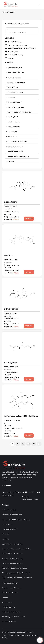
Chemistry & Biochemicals (16, 45)
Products (12, 12)
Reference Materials (15, 146)
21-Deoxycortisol (11, 309)
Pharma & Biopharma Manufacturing (20, 48)
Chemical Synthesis (15, 92)
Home (4, 12)
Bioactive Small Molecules (18, 142)
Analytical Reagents (15, 151)
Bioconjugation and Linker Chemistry (16, 573)
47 (23, 444)
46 (18, 444)
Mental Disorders (9, 607)
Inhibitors (10, 58)
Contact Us (7, 486)
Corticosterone (11, 202)
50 (39, 444)
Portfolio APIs (12, 137)
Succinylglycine (10, 363)
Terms (5, 638)
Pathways (11, 161)
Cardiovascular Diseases (12, 588)
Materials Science (13, 42)
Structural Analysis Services (12, 559)
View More (29, 219)
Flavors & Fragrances (16, 107)
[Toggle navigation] (39, 5)
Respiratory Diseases (10, 593)
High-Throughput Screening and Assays (17, 578)
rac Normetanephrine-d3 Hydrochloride (21, 416)
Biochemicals (13, 87)
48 (28, 444)
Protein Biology (12, 52)
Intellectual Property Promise (26, 635)
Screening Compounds (16, 82)
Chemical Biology (14, 102)
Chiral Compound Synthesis (13, 563)
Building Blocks (13, 117)
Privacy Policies (8, 635)
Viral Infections (8, 602)
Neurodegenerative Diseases (13, 617)
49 (34, 444)
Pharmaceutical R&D (10, 583)
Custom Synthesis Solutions (12, 544)
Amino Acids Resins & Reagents (20, 112)
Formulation (12, 132)
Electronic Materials (15, 68)
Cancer (5, 597)
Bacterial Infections (9, 621)
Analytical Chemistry (14, 55)
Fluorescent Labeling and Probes (15, 568)
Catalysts (11, 97)
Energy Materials (14, 78)
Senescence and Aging (11, 612)
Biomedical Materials (16, 73)
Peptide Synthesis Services (12, 554)
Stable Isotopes (14, 127)
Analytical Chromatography (18, 156)
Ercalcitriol (8, 255)
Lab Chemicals (13, 122)
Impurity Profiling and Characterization (17, 549)
